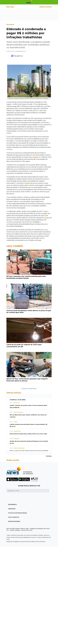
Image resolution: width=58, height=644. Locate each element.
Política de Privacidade (17, 513)
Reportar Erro (14, 521)
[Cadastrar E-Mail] (28, 491)
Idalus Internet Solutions (38, 542)
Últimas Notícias (14, 393)
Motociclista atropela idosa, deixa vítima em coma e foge (28, 434)
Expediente (12, 505)
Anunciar (12, 509)
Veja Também (15, 246)
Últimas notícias (46, 7)
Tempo (47, 218)
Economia (10, 25)
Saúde (36, 157)
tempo (27, 183)
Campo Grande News (29, 389)
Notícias (48, 456)
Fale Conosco (14, 517)
